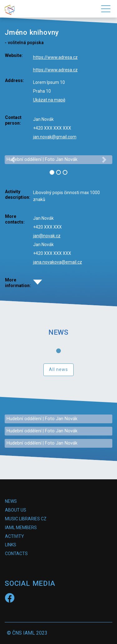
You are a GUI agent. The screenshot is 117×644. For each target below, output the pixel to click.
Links (11, 545)
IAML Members (21, 528)
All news (59, 369)
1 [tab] (60, 352)
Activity (15, 536)
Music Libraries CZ (26, 519)
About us (16, 510)
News (11, 501)
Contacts (16, 554)
